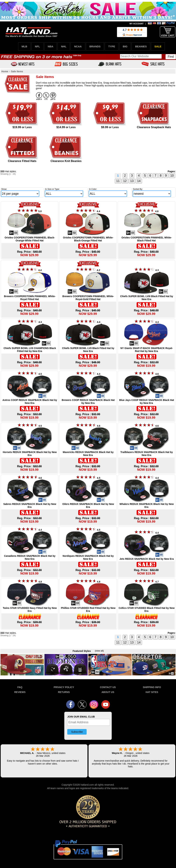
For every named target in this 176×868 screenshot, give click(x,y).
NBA (51, 46)
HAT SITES (152, 692)
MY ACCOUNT (137, 24)
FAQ (20, 687)
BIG (125, 46)
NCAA (78, 46)
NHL (64, 46)
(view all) (99, 651)
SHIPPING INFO (152, 687)
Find (171, 57)
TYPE (112, 46)
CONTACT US (108, 687)
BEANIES (141, 46)
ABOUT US (108, 692)
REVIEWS (20, 692)
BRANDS (95, 46)
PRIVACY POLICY (64, 687)
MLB (24, 46)
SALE (158, 46)
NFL (37, 46)
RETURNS (64, 692)
